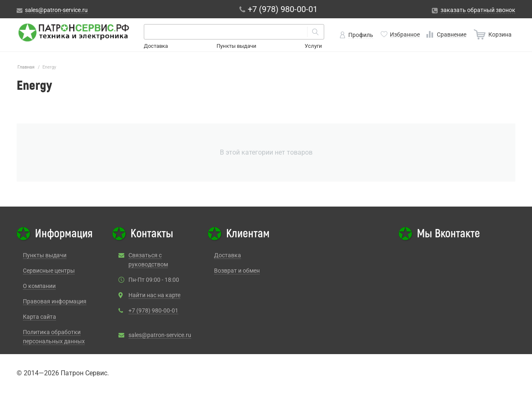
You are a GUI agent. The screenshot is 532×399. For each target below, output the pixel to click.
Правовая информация (55, 301)
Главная (26, 67)
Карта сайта (39, 317)
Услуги (313, 46)
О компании (39, 286)
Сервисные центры (49, 271)
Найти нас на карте (154, 295)
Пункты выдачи (236, 46)
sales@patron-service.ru (160, 335)
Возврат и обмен (237, 271)
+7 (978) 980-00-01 (153, 310)
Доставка (156, 46)
